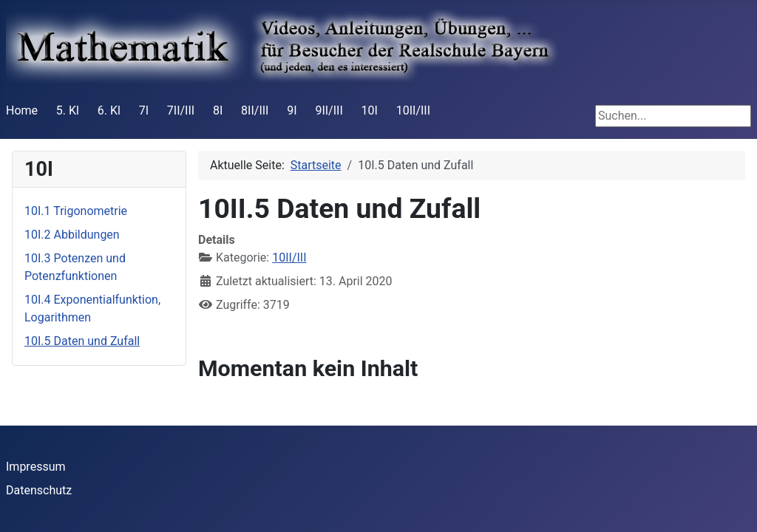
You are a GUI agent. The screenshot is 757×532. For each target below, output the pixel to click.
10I (370, 110)
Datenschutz (39, 490)
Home (22, 110)
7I (144, 110)
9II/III (329, 110)
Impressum (36, 467)
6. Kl (109, 110)
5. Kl (68, 110)
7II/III (181, 110)
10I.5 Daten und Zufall (82, 341)
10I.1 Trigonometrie (76, 211)
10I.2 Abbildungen (72, 235)
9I (292, 110)
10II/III (413, 110)
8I (218, 110)
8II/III (255, 110)
